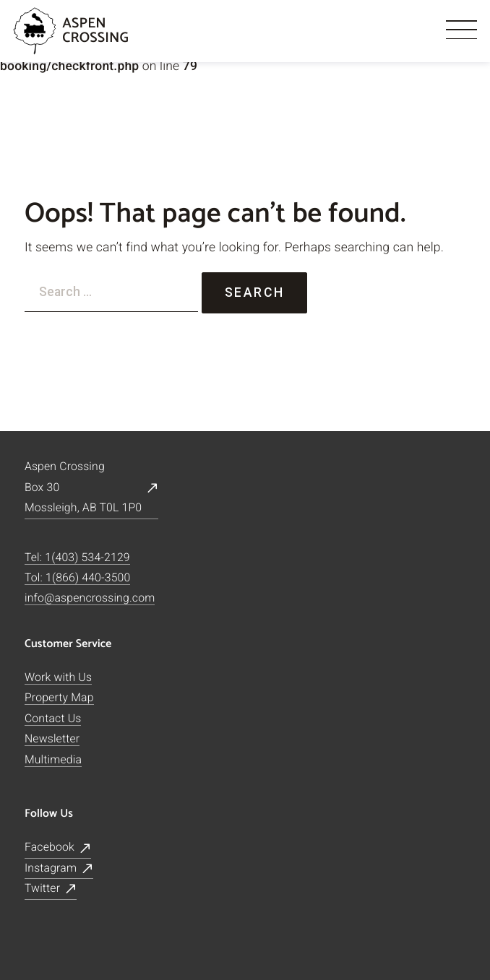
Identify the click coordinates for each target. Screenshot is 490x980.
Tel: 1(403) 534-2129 (77, 557)
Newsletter (52, 738)
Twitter (42, 888)
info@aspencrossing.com (90, 598)
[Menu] (462, 31)
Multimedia (53, 759)
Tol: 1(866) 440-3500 (78, 577)
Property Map (59, 697)
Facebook (50, 847)
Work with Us (58, 677)
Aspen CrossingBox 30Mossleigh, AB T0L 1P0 (83, 487)
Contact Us (53, 718)
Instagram (51, 868)
